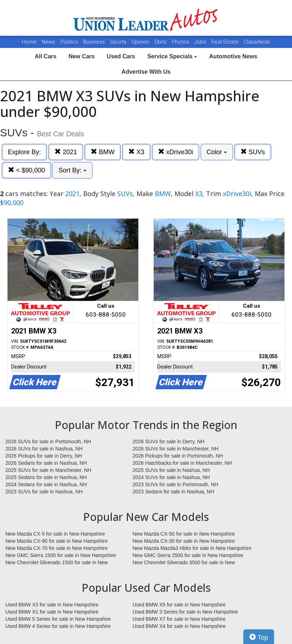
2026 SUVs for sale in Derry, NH (168, 441)
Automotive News (233, 56)
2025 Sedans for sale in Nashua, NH (46, 477)
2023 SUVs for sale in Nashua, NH (44, 492)
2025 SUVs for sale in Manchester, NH (48, 470)
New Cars (82, 56)
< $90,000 (27, 170)
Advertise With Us (146, 72)
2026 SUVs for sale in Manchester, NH (176, 449)
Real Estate (226, 42)
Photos (181, 42)
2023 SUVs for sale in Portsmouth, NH (175, 484)
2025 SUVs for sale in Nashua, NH (171, 470)
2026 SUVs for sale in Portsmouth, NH (48, 441)
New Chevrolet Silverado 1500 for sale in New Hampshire (57, 563)
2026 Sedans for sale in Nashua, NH (46, 463)
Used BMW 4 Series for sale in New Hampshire (58, 626)
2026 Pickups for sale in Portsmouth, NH (178, 456)
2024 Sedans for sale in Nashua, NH (46, 484)
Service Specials (172, 56)
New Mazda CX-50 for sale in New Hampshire (184, 534)
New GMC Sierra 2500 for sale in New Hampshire (188, 555)
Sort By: (72, 170)
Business (95, 42)
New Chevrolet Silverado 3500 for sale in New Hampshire (184, 563)
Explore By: (24, 152)
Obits (161, 42)
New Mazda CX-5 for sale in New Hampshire (55, 534)
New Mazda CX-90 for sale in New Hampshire (57, 541)
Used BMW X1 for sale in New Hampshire (52, 612)
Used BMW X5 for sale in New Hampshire (179, 605)
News (48, 42)
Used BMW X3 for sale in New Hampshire (52, 605)
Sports (119, 42)
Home (29, 42)
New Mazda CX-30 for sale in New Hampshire (184, 541)
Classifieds (257, 42)
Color (217, 152)
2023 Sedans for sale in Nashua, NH (173, 492)
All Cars (46, 56)
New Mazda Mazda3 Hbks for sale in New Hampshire (192, 548)
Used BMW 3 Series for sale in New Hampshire (185, 612)
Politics (69, 42)
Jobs (201, 42)
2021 (66, 152)
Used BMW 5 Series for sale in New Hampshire (58, 619)
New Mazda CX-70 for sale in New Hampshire (57, 548)
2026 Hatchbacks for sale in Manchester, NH (182, 463)
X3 (136, 152)
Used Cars (121, 56)
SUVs (253, 152)
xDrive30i (176, 152)
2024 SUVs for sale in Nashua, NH (171, 477)
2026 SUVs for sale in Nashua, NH (44, 449)
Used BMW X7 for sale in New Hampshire (179, 619)
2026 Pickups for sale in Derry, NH (44, 456)
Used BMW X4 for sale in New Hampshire (179, 626)
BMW (103, 152)
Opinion (141, 42)
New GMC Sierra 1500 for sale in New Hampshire (61, 555)
